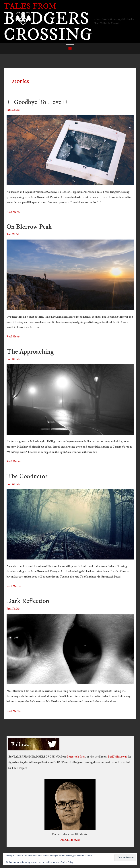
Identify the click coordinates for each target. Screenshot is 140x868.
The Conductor (27, 476)
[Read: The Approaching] (70, 399)
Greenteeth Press (76, 757)
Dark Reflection (28, 601)
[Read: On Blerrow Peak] (70, 275)
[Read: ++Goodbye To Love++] (70, 150)
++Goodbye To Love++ (38, 102)
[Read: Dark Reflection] (70, 649)
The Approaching (30, 352)
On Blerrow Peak (29, 227)
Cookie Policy (67, 862)
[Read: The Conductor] (70, 524)
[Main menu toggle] (70, 49)
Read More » (14, 212)
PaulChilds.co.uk (118, 757)
